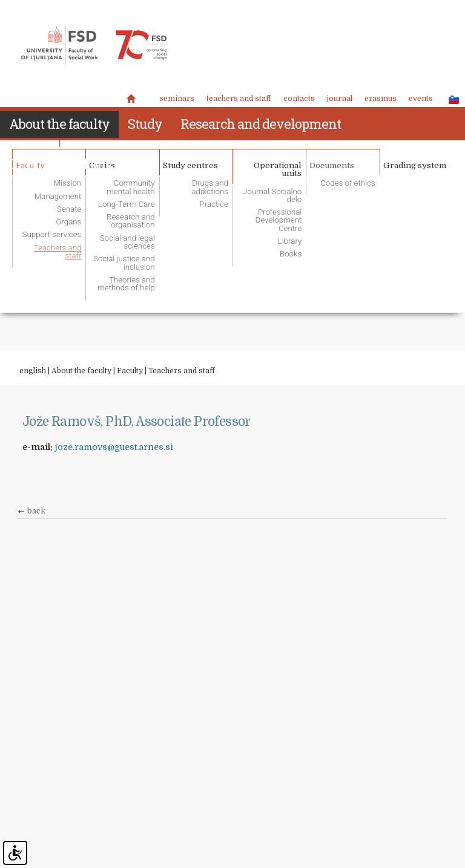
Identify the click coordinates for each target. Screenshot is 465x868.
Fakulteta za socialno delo (94, 45)
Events (421, 99)
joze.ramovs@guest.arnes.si (114, 447)
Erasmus (381, 99)
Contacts (299, 99)
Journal (340, 99)
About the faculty (81, 371)
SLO (450, 99)
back (36, 511)
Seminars (177, 99)
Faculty (130, 371)
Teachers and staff (239, 99)
